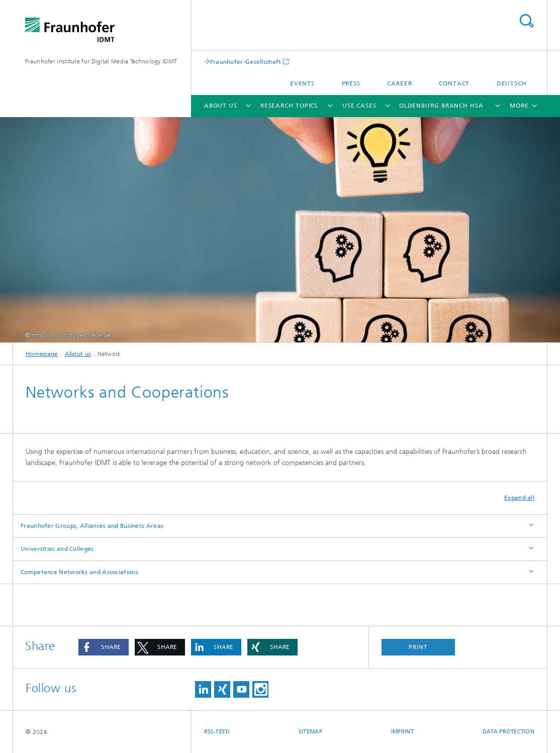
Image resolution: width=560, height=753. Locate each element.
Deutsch (512, 83)
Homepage (42, 354)
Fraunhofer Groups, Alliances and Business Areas (92, 526)
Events (302, 83)
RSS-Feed (217, 732)
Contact (454, 83)
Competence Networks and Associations (79, 572)
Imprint (402, 732)
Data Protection (508, 732)
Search (526, 21)
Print (418, 647)
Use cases (359, 106)
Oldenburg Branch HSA (441, 106)
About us (221, 106)
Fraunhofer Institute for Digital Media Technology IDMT (101, 61)
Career (399, 83)
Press (351, 83)
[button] (104, 647)
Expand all (519, 498)
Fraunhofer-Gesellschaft (246, 62)
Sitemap (310, 732)
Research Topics (289, 106)
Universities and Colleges (57, 549)
